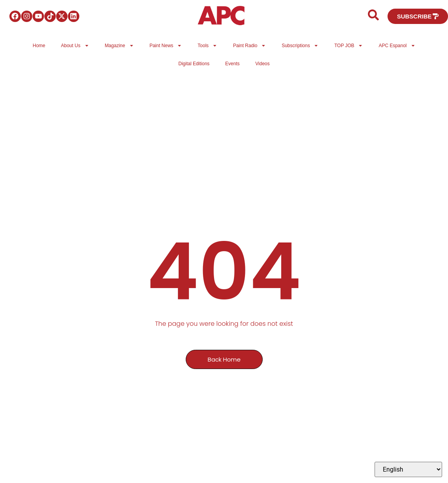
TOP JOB (348, 46)
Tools (207, 46)
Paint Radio (249, 46)
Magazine (119, 46)
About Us (75, 46)
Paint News (166, 46)
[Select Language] (408, 469)
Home (39, 46)
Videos (262, 64)
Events (233, 64)
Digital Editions (194, 64)
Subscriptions (300, 46)
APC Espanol (397, 46)
